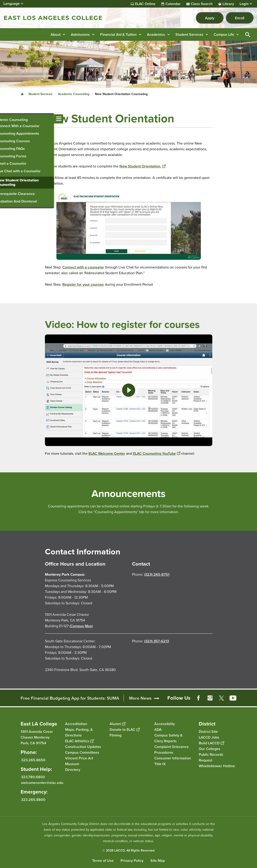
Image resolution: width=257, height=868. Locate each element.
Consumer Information (173, 758)
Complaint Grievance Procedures (171, 750)
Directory (73, 770)
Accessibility (165, 724)
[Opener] (252, 698)
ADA (158, 730)
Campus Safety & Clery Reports (168, 738)
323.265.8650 (33, 760)
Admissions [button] (80, 34)
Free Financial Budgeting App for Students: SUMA (70, 698)
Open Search (248, 34)
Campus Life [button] (224, 34)
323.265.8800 (33, 800)
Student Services (40, 94)
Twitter (221, 698)
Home (22, 94)
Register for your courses (83, 284)
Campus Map (81, 626)
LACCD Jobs (209, 737)
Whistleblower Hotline (217, 766)
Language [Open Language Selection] (12, 4)
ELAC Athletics (79, 741)
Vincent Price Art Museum (79, 761)
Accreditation (76, 724)
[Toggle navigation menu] (5, 119)
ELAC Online (145, 4)
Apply (210, 18)
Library (228, 4)
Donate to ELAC (125, 730)
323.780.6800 (33, 777)
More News (140, 698)
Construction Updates (83, 747)
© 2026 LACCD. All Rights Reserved (128, 850)
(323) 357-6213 (157, 641)
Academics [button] (156, 34)
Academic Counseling (74, 94)
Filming (116, 735)
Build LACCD (211, 743)
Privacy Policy (132, 861)
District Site (208, 732)
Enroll (240, 18)
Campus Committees (82, 752)
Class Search (202, 4)
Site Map (158, 861)
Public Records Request (211, 757)
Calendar (173, 4)
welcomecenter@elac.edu (42, 783)
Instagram (210, 698)
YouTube (233, 698)
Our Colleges (210, 749)
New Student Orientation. (142, 166)
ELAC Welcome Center (107, 453)
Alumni (117, 724)
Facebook (199, 698)
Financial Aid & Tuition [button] (118, 34)
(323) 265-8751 (157, 574)
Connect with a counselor (83, 267)
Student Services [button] (189, 34)
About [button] (56, 34)
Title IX (160, 764)
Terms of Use (103, 861)
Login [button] (244, 4)
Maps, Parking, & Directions (79, 732)
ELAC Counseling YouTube (157, 453)
